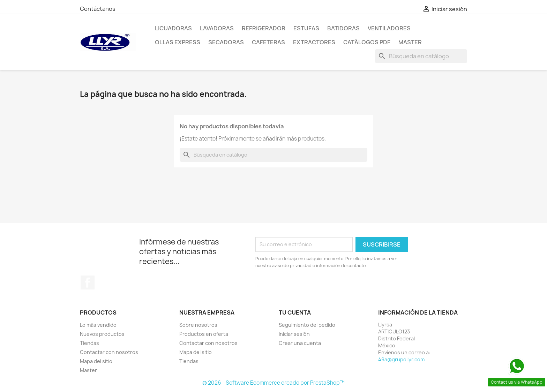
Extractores (314, 42)
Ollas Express (178, 42)
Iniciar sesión (294, 334)
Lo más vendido (98, 325)
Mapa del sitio (96, 361)
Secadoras (226, 42)
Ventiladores (389, 28)
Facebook (88, 282)
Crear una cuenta (300, 343)
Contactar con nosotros (109, 352)
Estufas (306, 28)
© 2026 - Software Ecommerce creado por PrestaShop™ (273, 383)
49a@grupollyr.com (401, 359)
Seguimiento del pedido (307, 325)
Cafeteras (268, 42)
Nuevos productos (102, 334)
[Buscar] (421, 56)
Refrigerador (264, 28)
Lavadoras (217, 28)
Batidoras (343, 28)
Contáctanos (98, 9)
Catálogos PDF (367, 42)
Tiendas (89, 343)
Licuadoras (173, 28)
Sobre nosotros (198, 325)
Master (410, 42)
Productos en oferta (204, 334)
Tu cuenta (295, 312)
